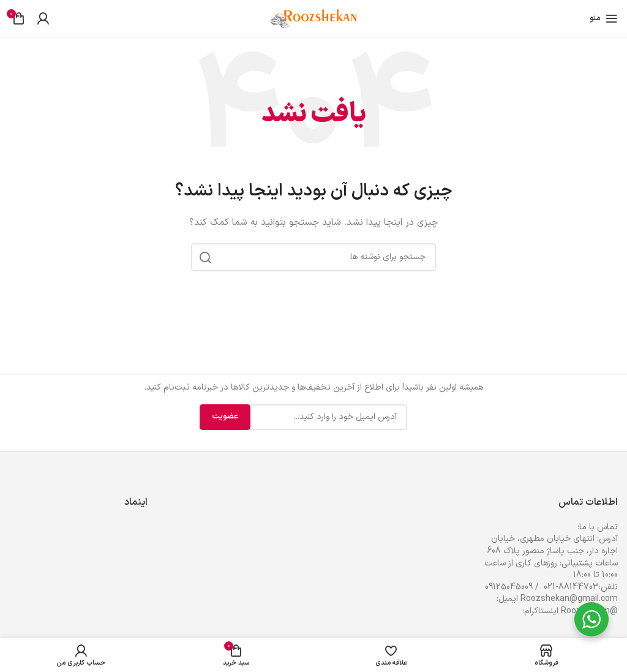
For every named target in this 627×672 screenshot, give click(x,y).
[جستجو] (313, 257)
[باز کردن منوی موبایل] (604, 18)
